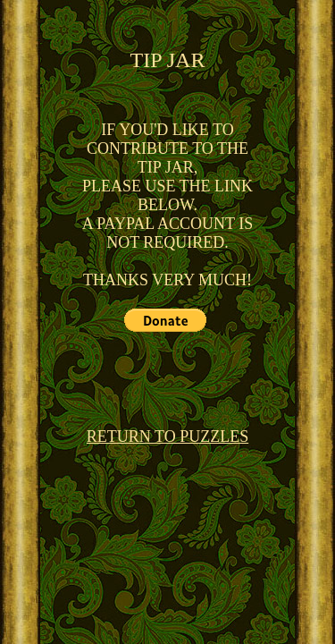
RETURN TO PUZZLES (167, 436)
